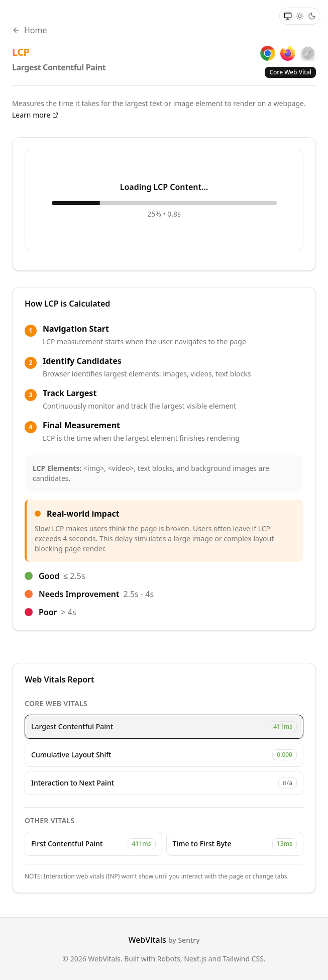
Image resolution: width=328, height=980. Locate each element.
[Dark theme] (312, 16)
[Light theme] (300, 16)
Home (30, 30)
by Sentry (184, 940)
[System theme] (288, 16)
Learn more (35, 115)
